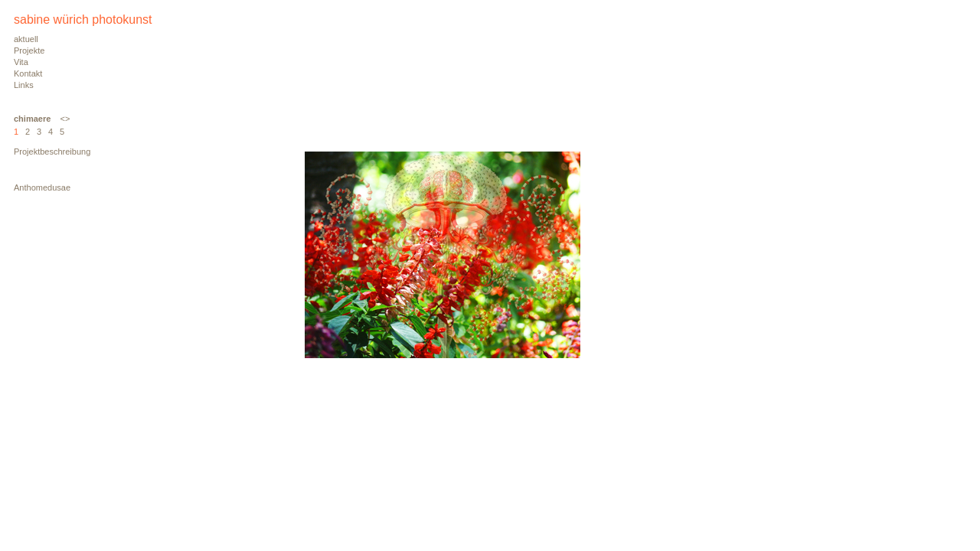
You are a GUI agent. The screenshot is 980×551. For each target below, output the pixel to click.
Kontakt (28, 73)
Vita (21, 62)
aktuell (26, 39)
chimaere (32, 119)
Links (24, 85)
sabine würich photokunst (83, 20)
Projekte (29, 51)
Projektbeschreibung (52, 152)
